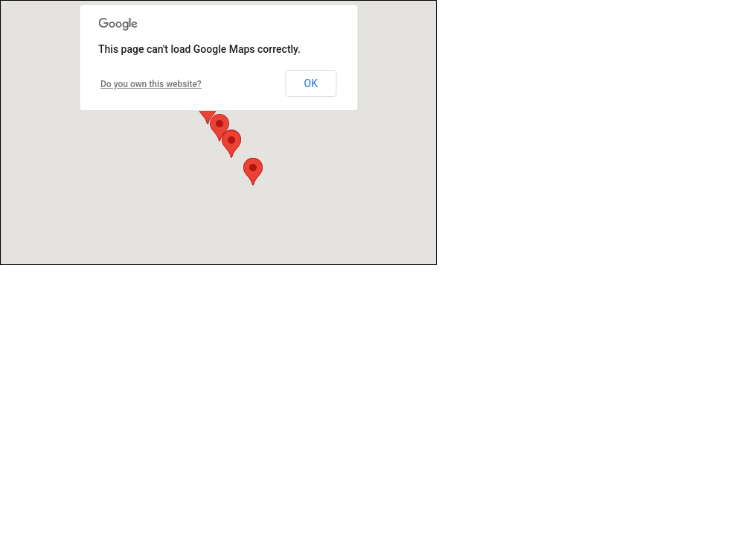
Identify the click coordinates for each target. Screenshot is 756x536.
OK (311, 83)
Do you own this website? (151, 84)
